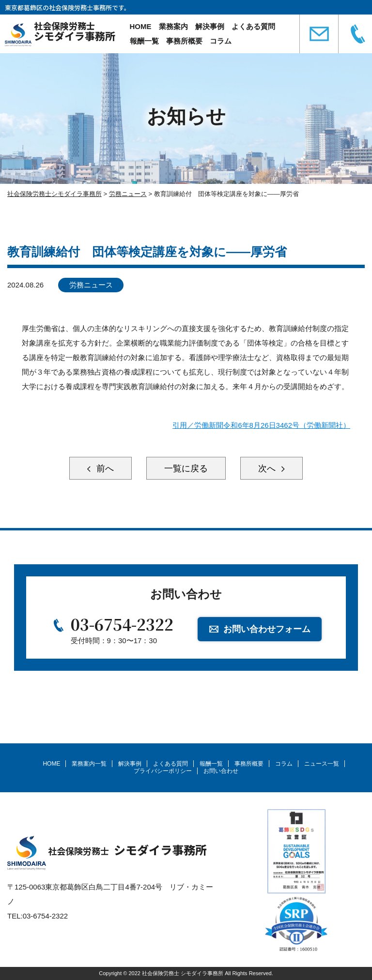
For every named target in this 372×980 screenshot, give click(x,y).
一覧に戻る (186, 468)
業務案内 (173, 26)
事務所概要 (184, 41)
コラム (221, 41)
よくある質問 (253, 26)
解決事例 (210, 26)
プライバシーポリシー (163, 771)
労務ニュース (91, 285)
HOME (141, 26)
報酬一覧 (144, 41)
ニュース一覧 (322, 764)
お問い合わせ (221, 771)
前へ (104, 468)
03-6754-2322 (122, 624)
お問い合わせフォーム (267, 629)
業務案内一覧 (89, 764)
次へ (268, 468)
